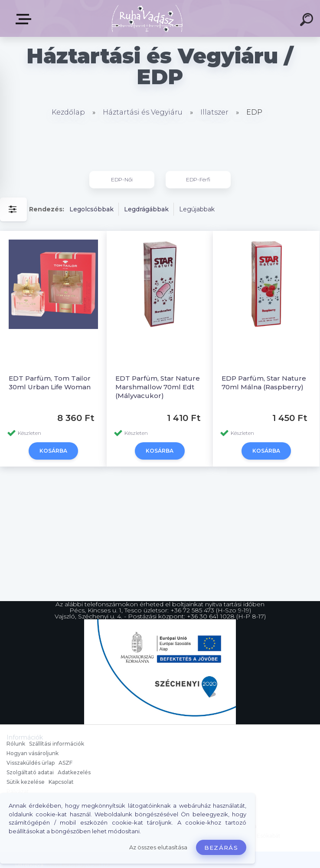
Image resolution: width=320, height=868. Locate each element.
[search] (308, 21)
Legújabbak (197, 209)
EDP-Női (122, 179)
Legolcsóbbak (91, 209)
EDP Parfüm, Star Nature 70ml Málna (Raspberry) (264, 383)
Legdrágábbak (146, 209)
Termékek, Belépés (25, 19)
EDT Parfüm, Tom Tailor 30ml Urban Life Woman (50, 383)
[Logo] (147, 18)
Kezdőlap (68, 112)
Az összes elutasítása (158, 847)
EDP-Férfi (198, 179)
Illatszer (214, 112)
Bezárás (221, 848)
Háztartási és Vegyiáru (143, 112)
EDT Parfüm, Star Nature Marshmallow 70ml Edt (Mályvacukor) (158, 387)
